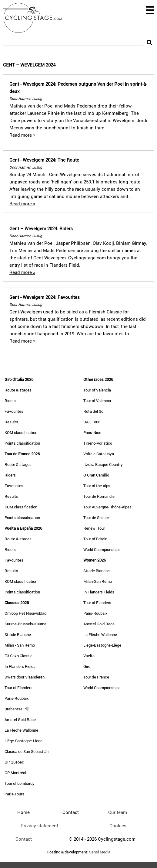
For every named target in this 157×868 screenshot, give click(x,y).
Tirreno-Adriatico (98, 443)
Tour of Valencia (97, 390)
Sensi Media (100, 852)
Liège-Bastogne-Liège (23, 741)
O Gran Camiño (96, 475)
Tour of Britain (95, 539)
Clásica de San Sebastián (27, 751)
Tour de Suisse (96, 518)
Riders (10, 401)
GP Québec (14, 762)
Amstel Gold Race (20, 719)
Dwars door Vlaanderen (25, 677)
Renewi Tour (94, 528)
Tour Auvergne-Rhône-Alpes (107, 507)
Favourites (14, 411)
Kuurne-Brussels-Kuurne (25, 624)
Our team (118, 812)
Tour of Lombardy (20, 783)
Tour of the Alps (97, 486)
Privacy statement (39, 825)
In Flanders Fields (20, 666)
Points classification (22, 443)
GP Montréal (15, 773)
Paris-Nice (92, 432)
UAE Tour (91, 422)
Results (11, 422)
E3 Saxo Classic (18, 656)
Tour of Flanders (18, 688)
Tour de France (96, 677)
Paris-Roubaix (17, 698)
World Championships (102, 549)
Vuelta (89, 656)
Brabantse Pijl (17, 709)
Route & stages (18, 390)
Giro (87, 666)
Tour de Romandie (99, 496)
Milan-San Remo (98, 581)
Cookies (118, 825)
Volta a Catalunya (99, 454)
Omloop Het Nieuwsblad (25, 613)
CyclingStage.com (36, 18)
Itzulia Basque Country (103, 464)
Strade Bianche (18, 634)
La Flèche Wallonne (21, 730)
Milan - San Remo (20, 645)
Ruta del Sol (94, 411)
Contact (24, 839)
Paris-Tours (14, 794)
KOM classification (21, 432)
